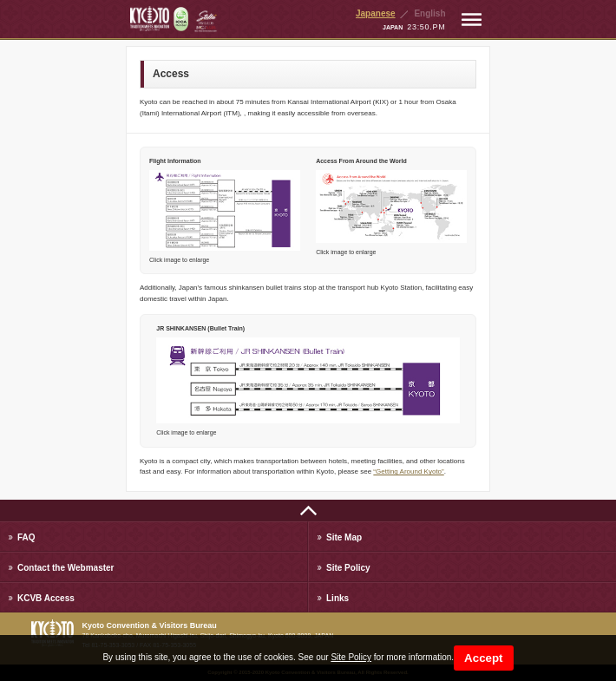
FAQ (26, 537)
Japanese (376, 13)
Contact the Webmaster (66, 568)
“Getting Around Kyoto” (408, 471)
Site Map (344, 537)
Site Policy (351, 657)
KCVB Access (46, 598)
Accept (483, 658)
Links (337, 598)
